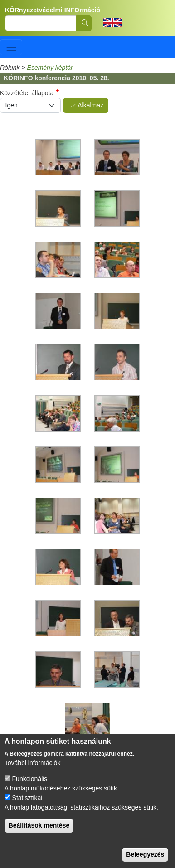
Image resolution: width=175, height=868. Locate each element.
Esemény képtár (50, 68)
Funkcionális (30, 783)
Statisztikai (27, 802)
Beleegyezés (145, 859)
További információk (33, 767)
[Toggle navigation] (11, 47)
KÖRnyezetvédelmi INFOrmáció (53, 10)
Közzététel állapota (27, 93)
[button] (58, 158)
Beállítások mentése (39, 830)
